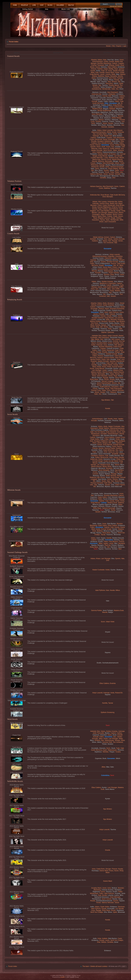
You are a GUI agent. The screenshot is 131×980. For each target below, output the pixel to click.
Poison (101, 116)
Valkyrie (99, 123)
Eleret (100, 443)
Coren (101, 188)
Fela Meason (114, 542)
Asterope (96, 136)
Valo (92, 392)
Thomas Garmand (97, 483)
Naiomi (94, 216)
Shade (113, 218)
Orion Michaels (97, 114)
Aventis (112, 62)
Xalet (113, 89)
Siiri (119, 82)
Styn (108, 481)
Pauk (95, 80)
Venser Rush (119, 123)
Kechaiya (95, 871)
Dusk (104, 100)
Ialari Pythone (113, 209)
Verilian (94, 125)
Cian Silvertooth (119, 138)
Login (125, 46)
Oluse (94, 78)
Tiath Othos (108, 483)
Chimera (116, 307)
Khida (122, 73)
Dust (91, 441)
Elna (92, 262)
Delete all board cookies (99, 966)
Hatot (106, 312)
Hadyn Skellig (108, 69)
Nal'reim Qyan (119, 468)
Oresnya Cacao (102, 78)
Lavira (110, 370)
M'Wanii (97, 740)
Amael (114, 132)
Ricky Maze (94, 379)
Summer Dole (107, 742)
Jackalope (97, 105)
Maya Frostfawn (106, 214)
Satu (99, 82)
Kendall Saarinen (98, 318)
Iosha (98, 71)
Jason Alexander (104, 454)
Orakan (110, 216)
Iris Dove (103, 289)
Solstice (108, 120)
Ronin (117, 275)
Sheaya (117, 740)
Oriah (122, 163)
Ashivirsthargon (98, 62)
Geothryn (119, 448)
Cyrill (122, 285)
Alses (117, 60)
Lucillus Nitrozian (97, 158)
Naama (99, 163)
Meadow (93, 111)
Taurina (105, 85)
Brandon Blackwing (104, 63)
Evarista (113, 683)
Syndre (95, 85)
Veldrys (104, 942)
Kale (107, 314)
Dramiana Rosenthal (117, 309)
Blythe (96, 347)
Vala (116, 243)
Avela (112, 693)
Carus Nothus (109, 437)
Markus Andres (95, 321)
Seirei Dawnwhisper (104, 383)
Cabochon (108, 258)
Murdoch (104, 321)
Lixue (111, 107)
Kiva (123, 459)
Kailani (121, 363)
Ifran (106, 239)
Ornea (111, 376)
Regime (114, 116)
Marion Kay (96, 159)
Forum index (14, 42)
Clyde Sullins (95, 439)
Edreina (104, 67)
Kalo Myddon (105, 211)
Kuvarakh (109, 368)
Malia (113, 74)
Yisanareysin (112, 394)
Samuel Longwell (108, 381)
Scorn (103, 622)
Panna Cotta (104, 323)
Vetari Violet (110, 622)
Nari (110, 241)
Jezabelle (115, 454)
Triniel (104, 744)
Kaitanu (99, 152)
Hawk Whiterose (109, 450)
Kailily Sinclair (115, 456)
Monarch (102, 468)
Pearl (115, 376)
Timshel (98, 121)
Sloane (99, 385)
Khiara (115, 267)
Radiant (108, 116)
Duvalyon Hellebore (104, 141)
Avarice (99, 96)
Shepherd (94, 120)
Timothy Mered (114, 85)
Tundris (115, 329)
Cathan (109, 285)
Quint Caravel (107, 899)
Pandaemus (102, 472)
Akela (105, 303)
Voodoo (110, 125)
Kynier (93, 107)
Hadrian (100, 69)
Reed (95, 218)
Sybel (121, 83)
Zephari (104, 332)
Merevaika (109, 161)
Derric (108, 748)
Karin (100, 267)
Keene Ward (110, 73)
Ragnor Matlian (105, 474)
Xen (117, 89)
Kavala (100, 154)
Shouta (121, 479)
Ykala (121, 330)
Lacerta (122, 368)
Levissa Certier (103, 269)
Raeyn (100, 80)
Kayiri (105, 750)
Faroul (92, 145)
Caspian (121, 63)
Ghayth (101, 265)
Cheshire (110, 98)
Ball (110, 96)
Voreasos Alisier (104, 330)
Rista (112, 275)
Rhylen (119, 476)
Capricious (101, 307)
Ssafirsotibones (105, 387)
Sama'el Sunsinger (117, 167)
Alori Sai (110, 60)
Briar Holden (117, 136)
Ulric (114, 87)
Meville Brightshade (104, 111)
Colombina (109, 540)
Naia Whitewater (108, 163)
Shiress (114, 82)
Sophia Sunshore (98, 83)
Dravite (99, 352)
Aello (94, 130)
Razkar (106, 80)
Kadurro (101, 456)
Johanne (121, 150)
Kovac (92, 368)
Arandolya (119, 256)
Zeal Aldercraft (117, 487)
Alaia (105, 60)
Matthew (101, 76)
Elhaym (122, 260)
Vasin (108, 220)
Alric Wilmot (119, 282)
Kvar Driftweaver (113, 463)
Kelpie (115, 316)
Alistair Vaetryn (104, 428)
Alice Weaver (118, 130)
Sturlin (104, 481)
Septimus (98, 752)
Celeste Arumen (113, 348)
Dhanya (112, 65)
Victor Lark (95, 176)
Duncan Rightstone (104, 207)
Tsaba (117, 172)
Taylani (107, 510)
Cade (120, 436)
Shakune (107, 118)
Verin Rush (102, 125)
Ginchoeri (121, 907)
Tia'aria (101, 172)
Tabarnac (115, 120)
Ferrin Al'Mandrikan (103, 264)
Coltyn (122, 98)
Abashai (94, 60)
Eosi (99, 143)
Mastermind (94, 292)
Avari (101, 136)
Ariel (98, 538)
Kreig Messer (94, 74)
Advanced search (116, 6)
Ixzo (122, 149)
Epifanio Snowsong (108, 712)
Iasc (97, 289)
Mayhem (119, 109)
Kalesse (112, 314)
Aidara (100, 60)
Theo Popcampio (116, 389)
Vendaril (118, 174)
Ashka (106, 62)
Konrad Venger (117, 367)
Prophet (94, 275)
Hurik (103, 147)
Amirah (106, 237)
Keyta (112, 291)
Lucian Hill (101, 320)
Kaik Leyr (114, 363)
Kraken (109, 105)
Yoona (122, 176)
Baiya (120, 203)
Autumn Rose (104, 203)
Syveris (118, 559)
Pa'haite (98, 273)
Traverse (105, 121)
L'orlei (106, 158)
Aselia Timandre (109, 305)
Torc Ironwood (108, 243)
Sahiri (107, 167)
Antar (99, 938)
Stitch (116, 83)
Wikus (118, 590)
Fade (118, 748)
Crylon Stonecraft (96, 139)
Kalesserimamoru (109, 152)
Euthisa (122, 262)
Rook (108, 477)
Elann (95, 443)
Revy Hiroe (119, 378)
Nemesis (121, 111)
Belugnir (94, 63)
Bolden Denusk (118, 538)
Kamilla (102, 73)
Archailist (116, 343)
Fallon (117, 101)
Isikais (110, 239)
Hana (93, 289)
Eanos (98, 67)
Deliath (112, 439)
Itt (106, 71)
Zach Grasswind (110, 222)
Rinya (111, 80)
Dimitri (117, 65)
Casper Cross (120, 437)
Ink (119, 103)
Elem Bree (116, 141)
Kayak (103, 105)
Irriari (103, 71)
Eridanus (121, 67)
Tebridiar (105, 752)
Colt (106, 65)
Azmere (111, 345)
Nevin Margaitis (104, 470)
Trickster (121, 276)
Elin (110, 443)
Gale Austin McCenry (117, 195)
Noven (117, 163)
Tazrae (102, 220)
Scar (102, 118)
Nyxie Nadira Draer (116, 112)
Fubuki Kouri (117, 310)
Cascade (103, 98)
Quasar (100, 275)
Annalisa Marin (102, 134)
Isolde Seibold (115, 149)
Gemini (101, 448)
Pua (116, 472)
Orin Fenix (113, 78)
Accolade (103, 92)
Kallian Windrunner (102, 457)
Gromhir (100, 239)
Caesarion (95, 98)
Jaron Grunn (108, 150)
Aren (122, 343)
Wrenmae (117, 125)
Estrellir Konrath (107, 143)
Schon (109, 479)
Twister (118, 121)
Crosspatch (97, 100)
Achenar (105, 254)
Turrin (109, 390)
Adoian (95, 202)
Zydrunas (111, 332)
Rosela (117, 80)
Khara (104, 367)
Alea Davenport (113, 92)
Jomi (94, 152)
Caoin (115, 258)
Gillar (106, 103)
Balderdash (119, 305)
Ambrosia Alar (96, 94)
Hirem (99, 147)
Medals (108, 46)
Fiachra (119, 446)
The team (86, 966)
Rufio (118, 379)
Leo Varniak (118, 156)
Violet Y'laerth (120, 485)
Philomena (95, 165)
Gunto (112, 145)
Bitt (102, 436)
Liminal (105, 107)
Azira (105, 345)
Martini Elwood (117, 159)
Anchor (105, 94)
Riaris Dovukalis (118, 165)
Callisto (103, 285)
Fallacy (111, 101)
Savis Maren (119, 381)
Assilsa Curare (98, 258)
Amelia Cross (107, 341)
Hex (115, 265)
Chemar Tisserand (98, 65)
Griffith (121, 287)
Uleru (102, 278)
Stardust (114, 547)
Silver (123, 740)
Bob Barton (99, 495)
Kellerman (94, 459)
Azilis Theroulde (98, 733)
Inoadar (118, 147)
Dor (117, 139)
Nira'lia (120, 76)
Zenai (116, 942)
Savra (97, 169)
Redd (108, 476)
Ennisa (95, 209)
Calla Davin (101, 138)
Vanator (111, 123)
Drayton (122, 139)
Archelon (120, 94)
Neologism (96, 112)
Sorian (121, 241)
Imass (108, 147)
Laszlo (102, 74)
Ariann (93, 96)
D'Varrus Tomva (117, 207)
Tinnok (107, 172)
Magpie (106, 109)
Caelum (115, 63)
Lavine (94, 269)
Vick (123, 174)
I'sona (110, 71)
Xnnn (121, 89)
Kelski (117, 73)
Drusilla (94, 141)
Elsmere (119, 443)
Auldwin (105, 938)
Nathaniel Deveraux (102, 897)
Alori (102, 339)
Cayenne (94, 497)
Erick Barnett (108, 445)
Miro (108, 374)
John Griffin (116, 289)
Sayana (104, 82)
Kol (118, 154)
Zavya (109, 178)
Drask (118, 439)
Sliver (101, 170)
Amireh (99, 305)
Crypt (117, 350)
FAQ (113, 46)
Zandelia (111, 127)
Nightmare (104, 112)
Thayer (107, 276)
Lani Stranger (102, 213)
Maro (122, 465)
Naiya (112, 374)
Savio (122, 275)
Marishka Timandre (117, 320)
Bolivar (115, 888)
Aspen (103, 538)
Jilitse (93, 73)
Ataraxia (96, 283)
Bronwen (94, 205)
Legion (99, 107)
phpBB (62, 977)
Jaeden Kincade (118, 71)
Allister (109, 132)
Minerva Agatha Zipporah (102, 505)
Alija (92, 339)
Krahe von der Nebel (111, 461)
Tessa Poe (118, 481)
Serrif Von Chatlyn (118, 325)
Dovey (94, 207)
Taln (100, 85)
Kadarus (95, 241)
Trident (112, 121)
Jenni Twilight (108, 610)
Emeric (103, 262)
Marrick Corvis (106, 159)
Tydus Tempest (106, 87)
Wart (120, 549)
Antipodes (112, 94)
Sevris (93, 327)
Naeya (107, 76)
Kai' (122, 456)
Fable (106, 101)
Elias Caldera (112, 67)
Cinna (117, 98)
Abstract (95, 92)
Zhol (114, 178)
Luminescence (119, 107)
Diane (107, 309)
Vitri (95, 487)
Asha (120, 134)
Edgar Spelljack (119, 441)
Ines (113, 147)
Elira (115, 100)
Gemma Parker (109, 358)
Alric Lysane (102, 202)
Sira (123, 82)
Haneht (93, 147)
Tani (112, 481)
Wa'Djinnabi (106, 89)
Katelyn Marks (107, 365)
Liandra (108, 74)
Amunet (115, 341)
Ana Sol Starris (100, 432)
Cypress (93, 260)
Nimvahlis (114, 76)
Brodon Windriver (111, 436)
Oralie (115, 216)
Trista (112, 172)
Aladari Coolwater (114, 426)
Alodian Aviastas (107, 282)
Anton (110, 134)
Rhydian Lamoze (104, 218)
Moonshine (104, 292)
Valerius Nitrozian (96, 174)
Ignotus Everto (96, 359)
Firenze (94, 69)
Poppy (122, 273)
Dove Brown (105, 195)
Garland (100, 358)
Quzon (121, 216)
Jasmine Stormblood (117, 361)
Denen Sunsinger (109, 139)
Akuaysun (111, 303)
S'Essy (95, 389)
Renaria (107, 275)
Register (119, 46)
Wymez (107, 487)
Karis (111, 457)
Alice (121, 92)
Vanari (105, 123)
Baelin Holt (119, 62)
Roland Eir (95, 167)
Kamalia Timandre (102, 291)
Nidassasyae (108, 271)
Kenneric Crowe (109, 459)
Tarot (122, 170)
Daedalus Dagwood (104, 260)
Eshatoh (93, 239)
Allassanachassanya (99, 132)
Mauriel (95, 161)
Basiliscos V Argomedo (108, 283)
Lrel (98, 465)
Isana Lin (106, 149)
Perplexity (119, 114)
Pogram (116, 292)
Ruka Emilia (115, 477)
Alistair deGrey (98, 237)
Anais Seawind (111, 432)
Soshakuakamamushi (111, 385)
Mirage (115, 111)
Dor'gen (108, 869)
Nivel (112, 470)
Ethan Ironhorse (99, 446)
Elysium (97, 262)
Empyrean (102, 310)
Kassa (116, 457)
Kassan (103, 316)
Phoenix (95, 116)
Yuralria (118, 752)
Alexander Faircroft (117, 338)
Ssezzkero (109, 83)
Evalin (100, 101)
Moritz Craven (118, 214)
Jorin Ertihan (101, 363)
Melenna (101, 161)
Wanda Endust (110, 278)
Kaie (97, 73)
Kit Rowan (112, 154)
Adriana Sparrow (96, 186)
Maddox (118, 291)
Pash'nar (120, 78)
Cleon (100, 205)
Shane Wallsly (116, 118)
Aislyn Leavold (107, 130)
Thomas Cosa (96, 390)
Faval (114, 446)
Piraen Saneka (114, 273)
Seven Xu (104, 169)
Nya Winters (120, 321)
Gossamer (113, 103)
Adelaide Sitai (97, 336)
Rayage (102, 165)
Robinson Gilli (95, 477)
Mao (118, 74)
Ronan (107, 379)
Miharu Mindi (107, 467)
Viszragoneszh (105, 176)
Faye (100, 209)
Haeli (102, 312)
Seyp (98, 327)
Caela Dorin (117, 347)
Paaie (105, 114)
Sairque (104, 325)
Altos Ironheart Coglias (100, 430)
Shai (109, 82)
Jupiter (106, 543)
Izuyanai (94, 361)
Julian (95, 267)
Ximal (104, 394)
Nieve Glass (102, 216)
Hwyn (116, 69)
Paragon (111, 114)
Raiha (111, 323)
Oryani (108, 632)
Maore (122, 158)
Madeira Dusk (97, 109)
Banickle (115, 96)
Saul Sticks (102, 479)
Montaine (109, 468)
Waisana (113, 392)
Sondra (106, 170)
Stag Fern (110, 294)
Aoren (122, 60)
